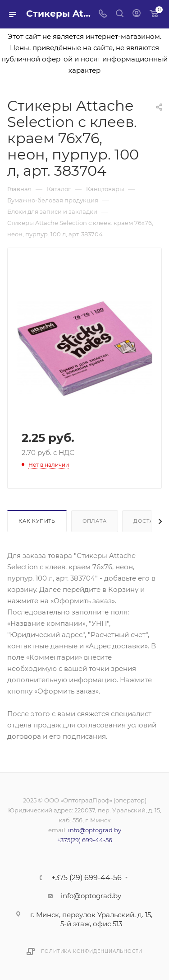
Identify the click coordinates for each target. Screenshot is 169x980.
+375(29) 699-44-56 (85, 840)
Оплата (95, 521)
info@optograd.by (95, 830)
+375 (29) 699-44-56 (87, 878)
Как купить (37, 521)
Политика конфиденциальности (92, 951)
